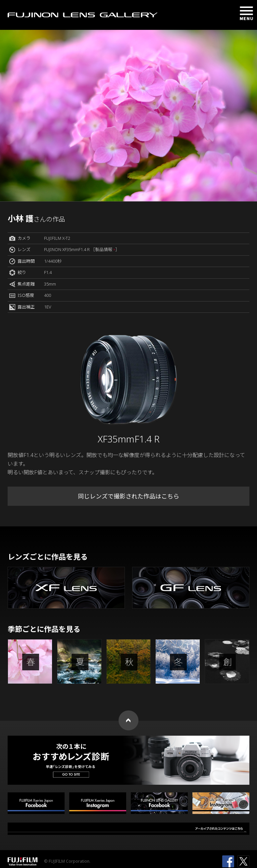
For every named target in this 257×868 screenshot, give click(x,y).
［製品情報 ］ (105, 249)
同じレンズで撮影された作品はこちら (128, 496)
